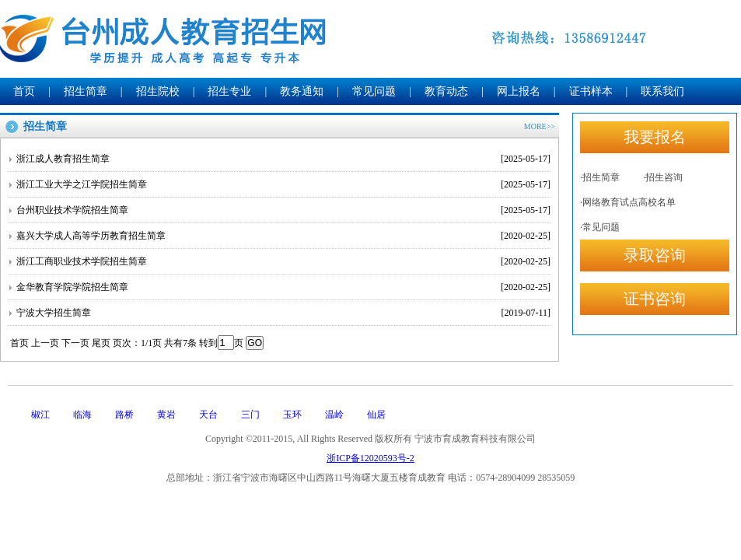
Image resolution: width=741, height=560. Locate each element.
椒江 (40, 415)
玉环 (292, 415)
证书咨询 (655, 299)
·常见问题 (600, 227)
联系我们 (662, 91)
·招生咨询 (663, 177)
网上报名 (519, 91)
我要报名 (655, 137)
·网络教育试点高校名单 (628, 202)
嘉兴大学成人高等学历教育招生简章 (283, 236)
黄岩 (166, 415)
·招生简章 (600, 177)
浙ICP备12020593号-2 (370, 458)
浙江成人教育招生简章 (283, 159)
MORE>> (540, 126)
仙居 (376, 415)
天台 (208, 415)
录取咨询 (655, 255)
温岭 (334, 415)
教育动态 (446, 91)
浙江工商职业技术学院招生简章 (283, 261)
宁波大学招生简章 (283, 313)
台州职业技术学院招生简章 (283, 210)
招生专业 (229, 91)
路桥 (124, 415)
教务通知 (302, 91)
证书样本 (591, 91)
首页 (24, 91)
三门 (250, 415)
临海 (82, 415)
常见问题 (374, 91)
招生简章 (86, 91)
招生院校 (158, 91)
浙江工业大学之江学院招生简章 (283, 184)
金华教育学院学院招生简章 (283, 287)
